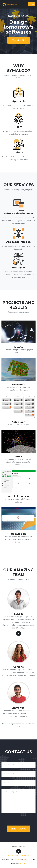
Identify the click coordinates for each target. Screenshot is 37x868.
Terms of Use (24, 856)
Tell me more (19, 40)
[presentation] (19, 819)
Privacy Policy (13, 856)
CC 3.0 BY (23, 864)
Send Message (18, 829)
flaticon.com (28, 860)
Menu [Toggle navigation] (32, 4)
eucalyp (16, 860)
